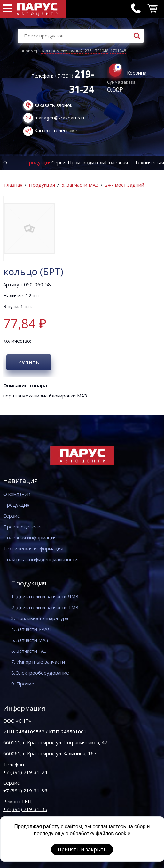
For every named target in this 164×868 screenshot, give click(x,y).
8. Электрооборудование (40, 673)
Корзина (137, 73)
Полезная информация (30, 537)
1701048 (118, 51)
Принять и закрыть (82, 849)
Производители (86, 162)
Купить (29, 363)
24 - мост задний (125, 185)
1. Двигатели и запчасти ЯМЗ (45, 596)
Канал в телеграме (56, 130)
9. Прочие (23, 684)
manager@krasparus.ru (60, 118)
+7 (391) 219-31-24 (25, 772)
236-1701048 (97, 51)
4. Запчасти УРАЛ (31, 629)
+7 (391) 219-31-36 (25, 790)
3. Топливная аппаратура (40, 618)
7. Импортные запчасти (38, 662)
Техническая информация (33, 548)
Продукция (38, 162)
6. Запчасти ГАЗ (29, 651)
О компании (17, 494)
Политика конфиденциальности (40, 559)
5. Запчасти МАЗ (80, 185)
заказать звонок (53, 105)
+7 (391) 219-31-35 (25, 809)
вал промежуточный (62, 51)
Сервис (60, 162)
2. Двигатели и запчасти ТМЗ (45, 607)
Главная (13, 185)
